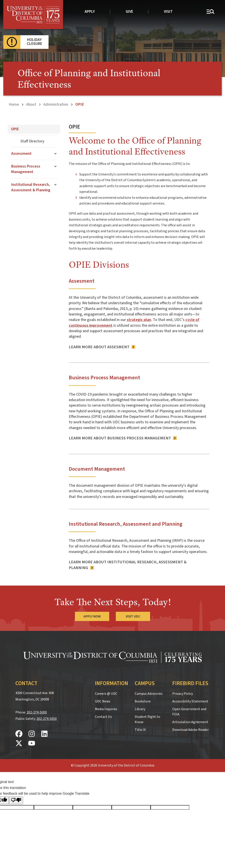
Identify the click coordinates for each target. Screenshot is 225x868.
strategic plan (139, 320)
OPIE (15, 129)
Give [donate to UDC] (129, 12)
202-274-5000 (37, 712)
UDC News (103, 701)
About (31, 104)
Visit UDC (133, 616)
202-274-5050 (47, 719)
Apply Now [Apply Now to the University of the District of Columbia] (92, 616)
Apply (90, 12)
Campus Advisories (149, 694)
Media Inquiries (106, 709)
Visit (168, 12)
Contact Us (103, 717)
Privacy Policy (183, 694)
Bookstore (143, 701)
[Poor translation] (16, 800)
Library (140, 709)
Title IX (140, 730)
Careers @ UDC (106, 694)
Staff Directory (32, 141)
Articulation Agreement (190, 722)
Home (14, 104)
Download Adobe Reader (191, 730)
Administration (56, 104)
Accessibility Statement (190, 701)
